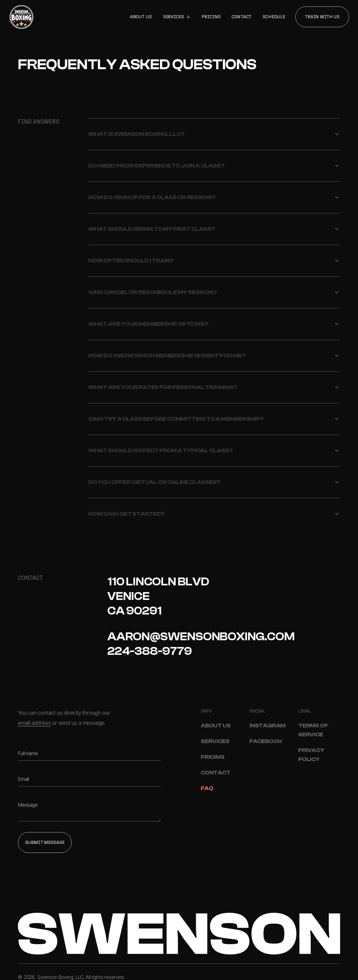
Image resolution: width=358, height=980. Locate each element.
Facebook (266, 741)
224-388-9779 (150, 651)
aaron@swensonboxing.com (201, 637)
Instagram (268, 726)
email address (34, 723)
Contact (242, 17)
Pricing (211, 17)
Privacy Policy (311, 755)
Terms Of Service (313, 730)
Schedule (274, 17)
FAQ (207, 788)
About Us (141, 17)
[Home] (22, 17)
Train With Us (322, 17)
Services (215, 741)
